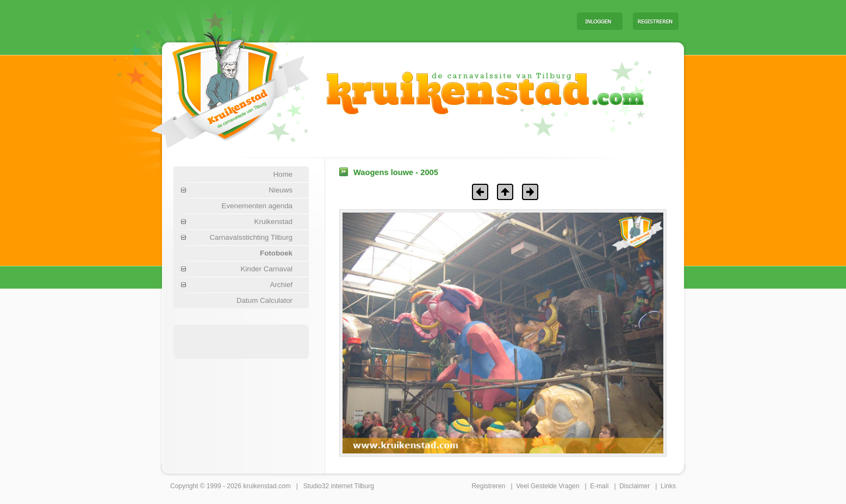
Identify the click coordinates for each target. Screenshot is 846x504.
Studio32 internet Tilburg (339, 486)
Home (283, 174)
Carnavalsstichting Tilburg (251, 237)
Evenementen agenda (257, 206)
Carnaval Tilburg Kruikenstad (211, 86)
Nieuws (281, 190)
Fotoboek (276, 253)
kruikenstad (260, 486)
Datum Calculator (265, 300)
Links (668, 486)
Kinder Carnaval (266, 269)
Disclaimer (634, 486)
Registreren (488, 486)
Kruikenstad (273, 222)
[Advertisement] (433, 21)
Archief (281, 285)
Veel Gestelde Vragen (548, 486)
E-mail (599, 486)
